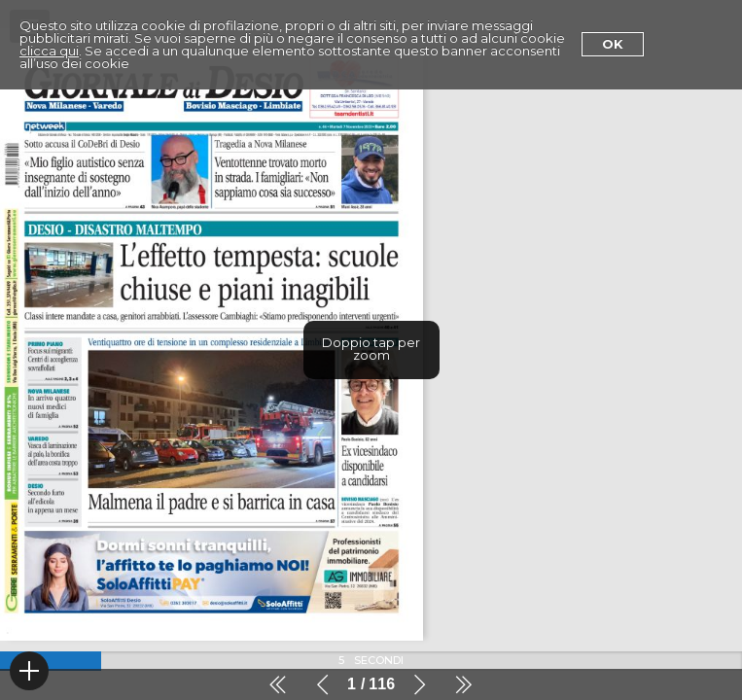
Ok (613, 44)
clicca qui (49, 51)
